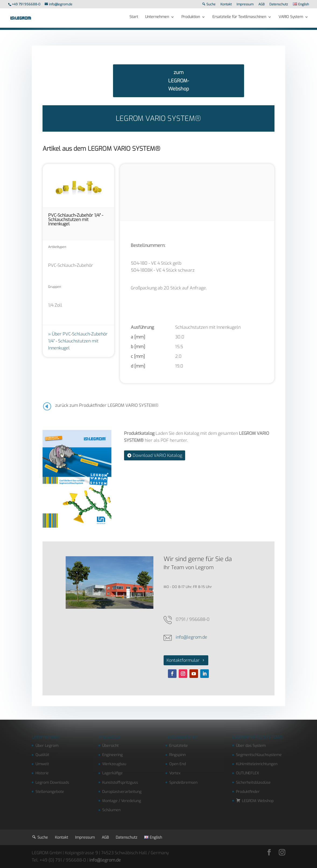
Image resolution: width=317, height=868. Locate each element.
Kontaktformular (183, 660)
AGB (261, 5)
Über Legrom (47, 746)
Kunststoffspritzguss (120, 783)
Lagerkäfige (112, 773)
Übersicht (110, 746)
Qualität (42, 755)
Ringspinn (177, 755)
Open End (178, 764)
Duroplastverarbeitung (122, 792)
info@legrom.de (191, 637)
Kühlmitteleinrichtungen (257, 764)
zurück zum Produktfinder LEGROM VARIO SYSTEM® (107, 405)
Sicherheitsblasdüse (253, 783)
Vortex (175, 773)
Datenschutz (279, 5)
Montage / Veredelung (122, 801)
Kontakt (226, 5)
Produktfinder (248, 792)
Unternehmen (157, 19)
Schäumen (111, 810)
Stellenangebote (50, 792)
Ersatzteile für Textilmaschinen (239, 19)
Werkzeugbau (114, 764)
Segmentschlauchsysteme (259, 755)
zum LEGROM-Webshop (179, 81)
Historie (42, 773)
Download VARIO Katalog (157, 455)
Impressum (245, 5)
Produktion (191, 19)
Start (134, 19)
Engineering (112, 755)
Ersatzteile (179, 746)
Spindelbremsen (183, 783)
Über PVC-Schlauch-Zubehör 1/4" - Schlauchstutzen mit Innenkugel (78, 341)
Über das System (251, 746)
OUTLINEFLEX (248, 773)
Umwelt (42, 764)
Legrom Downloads (52, 783)
